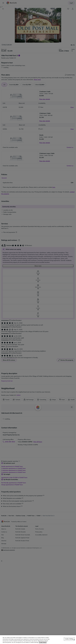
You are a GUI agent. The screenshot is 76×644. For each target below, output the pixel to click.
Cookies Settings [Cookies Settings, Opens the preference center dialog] (69, 639)
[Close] (74, 640)
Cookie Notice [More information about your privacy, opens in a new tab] (43, 642)
